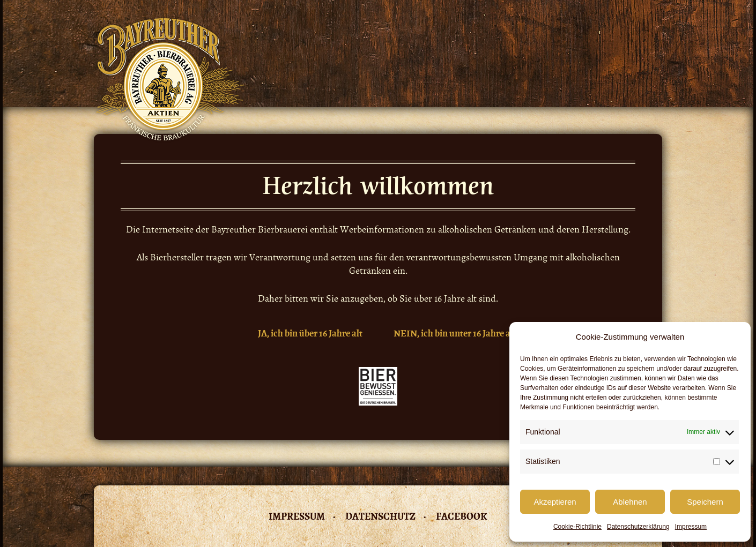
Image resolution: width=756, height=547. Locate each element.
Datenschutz (380, 516)
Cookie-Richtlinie (577, 527)
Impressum (691, 527)
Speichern (705, 502)
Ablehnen (630, 502)
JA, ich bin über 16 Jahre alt (310, 333)
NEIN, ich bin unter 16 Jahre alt (455, 333)
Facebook (462, 516)
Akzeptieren (555, 502)
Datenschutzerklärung (638, 527)
